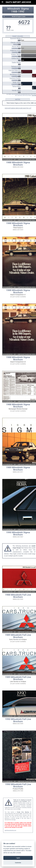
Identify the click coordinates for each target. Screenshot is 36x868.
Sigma (25, 9)
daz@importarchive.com (10, 830)
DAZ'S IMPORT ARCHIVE (18, 2)
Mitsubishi (14, 9)
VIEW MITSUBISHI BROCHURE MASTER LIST (18, 108)
